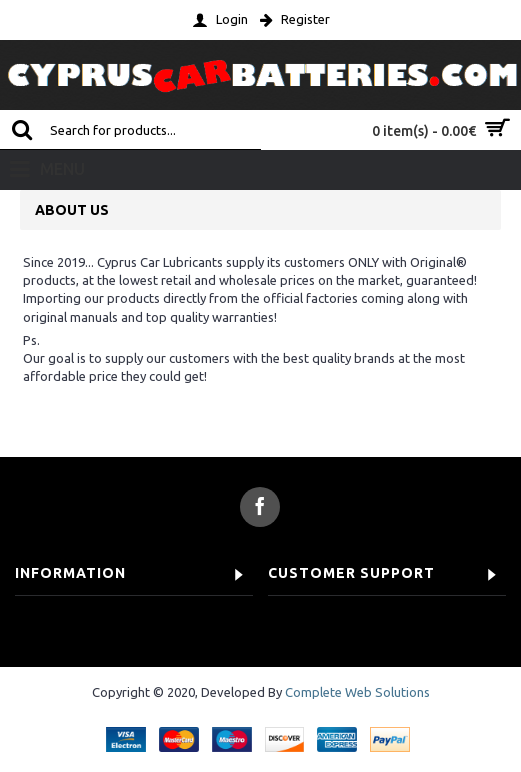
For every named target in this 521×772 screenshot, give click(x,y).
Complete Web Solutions (357, 692)
